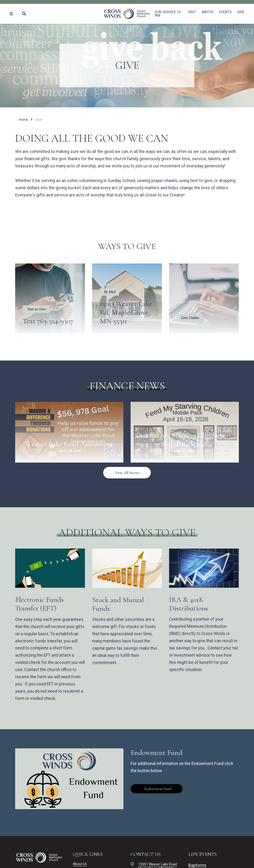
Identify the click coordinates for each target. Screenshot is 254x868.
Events (225, 12)
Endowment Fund (157, 789)
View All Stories (127, 473)
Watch (208, 12)
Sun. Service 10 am (168, 14)
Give (241, 12)
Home (23, 120)
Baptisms (197, 865)
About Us (80, 864)
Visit (192, 12)
